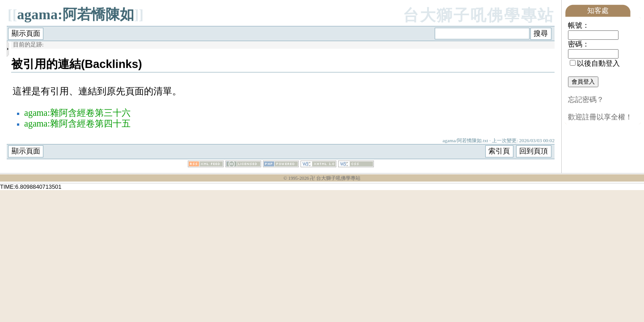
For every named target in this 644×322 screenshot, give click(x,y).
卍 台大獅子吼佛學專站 (335, 178)
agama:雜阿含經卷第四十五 (77, 123)
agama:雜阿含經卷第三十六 (77, 113)
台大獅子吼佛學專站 (479, 15)
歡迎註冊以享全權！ (600, 117)
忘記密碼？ (586, 100)
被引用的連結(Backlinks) (77, 64)
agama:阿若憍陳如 (75, 14)
